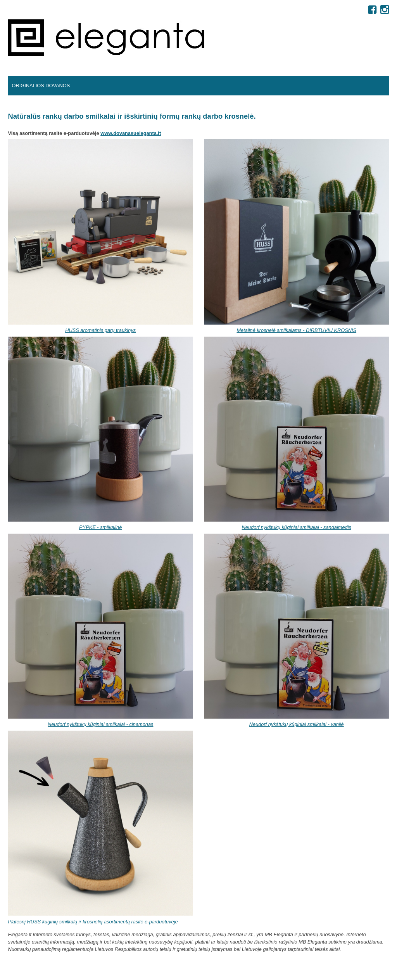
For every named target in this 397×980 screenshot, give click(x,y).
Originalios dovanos (41, 86)
